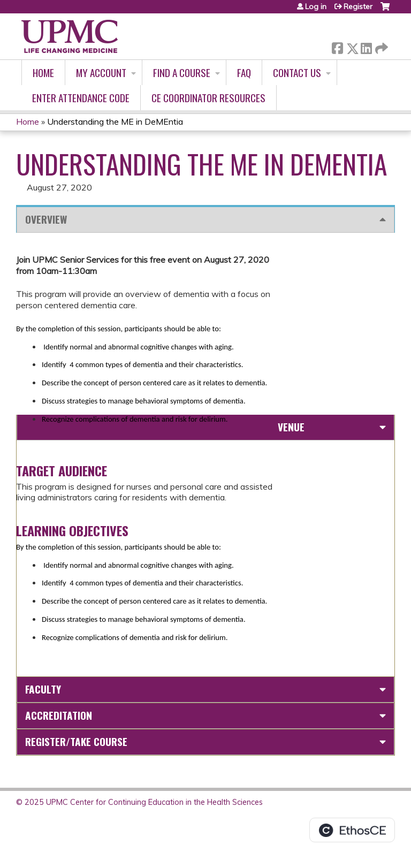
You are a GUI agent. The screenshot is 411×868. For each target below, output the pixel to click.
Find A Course (182, 73)
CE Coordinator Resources (208, 98)
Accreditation (59, 715)
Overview (46, 219)
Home (43, 73)
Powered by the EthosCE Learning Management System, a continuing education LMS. (352, 830)
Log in (316, 6)
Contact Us (297, 73)
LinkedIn (366, 46)
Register (358, 6)
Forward (380, 46)
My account (101, 73)
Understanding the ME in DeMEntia (115, 121)
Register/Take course (76, 741)
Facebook (337, 46)
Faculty (43, 689)
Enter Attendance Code (81, 98)
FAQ (244, 73)
